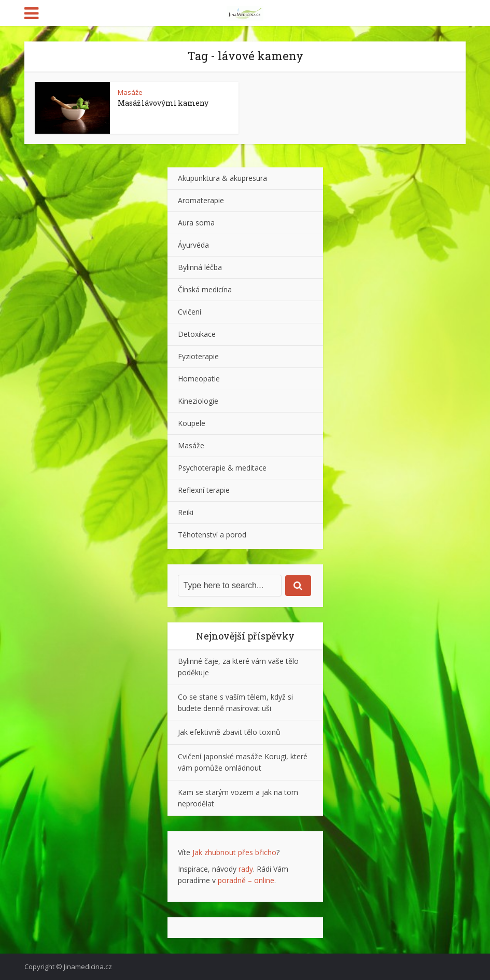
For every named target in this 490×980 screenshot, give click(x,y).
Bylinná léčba (200, 267)
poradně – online (246, 880)
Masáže (130, 92)
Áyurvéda (193, 245)
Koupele (192, 423)
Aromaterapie (201, 200)
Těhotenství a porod (212, 535)
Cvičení (190, 312)
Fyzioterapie (198, 356)
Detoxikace (197, 334)
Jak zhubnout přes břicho (234, 852)
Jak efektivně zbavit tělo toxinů (229, 732)
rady (246, 869)
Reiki (186, 512)
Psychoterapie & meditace (222, 468)
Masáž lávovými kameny (163, 103)
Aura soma (196, 223)
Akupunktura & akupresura (222, 178)
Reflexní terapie (204, 490)
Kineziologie (198, 401)
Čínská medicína (205, 289)
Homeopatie (199, 379)
